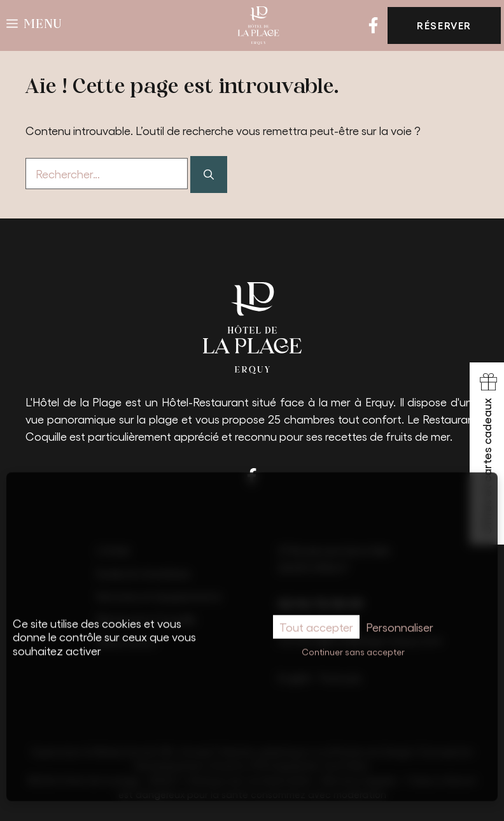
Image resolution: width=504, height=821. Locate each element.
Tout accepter (316, 614)
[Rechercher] (209, 175)
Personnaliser (400, 614)
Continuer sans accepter (353, 640)
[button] (34, 25)
